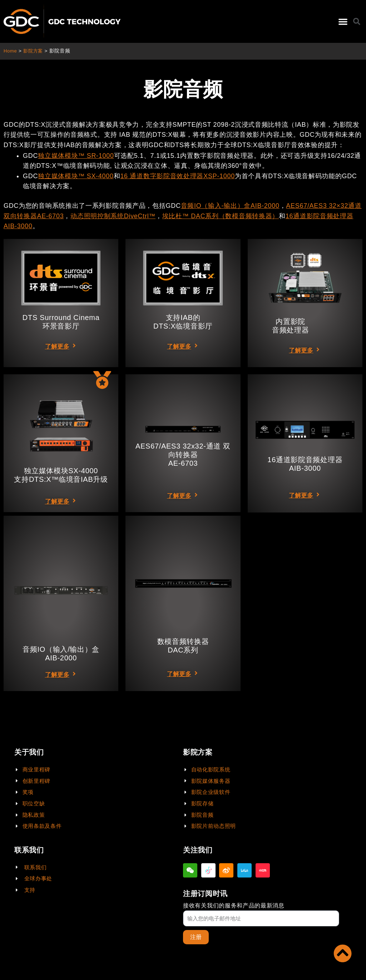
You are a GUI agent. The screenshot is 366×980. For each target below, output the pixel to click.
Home (11, 51)
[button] (343, 22)
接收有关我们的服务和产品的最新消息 (234, 905)
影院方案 (34, 51)
